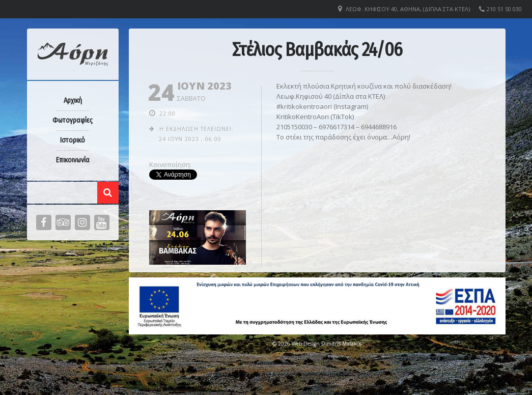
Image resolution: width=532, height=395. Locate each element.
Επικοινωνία (73, 160)
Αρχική (73, 101)
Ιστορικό (73, 140)
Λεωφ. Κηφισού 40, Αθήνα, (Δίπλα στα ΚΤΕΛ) (408, 9)
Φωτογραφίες (73, 120)
